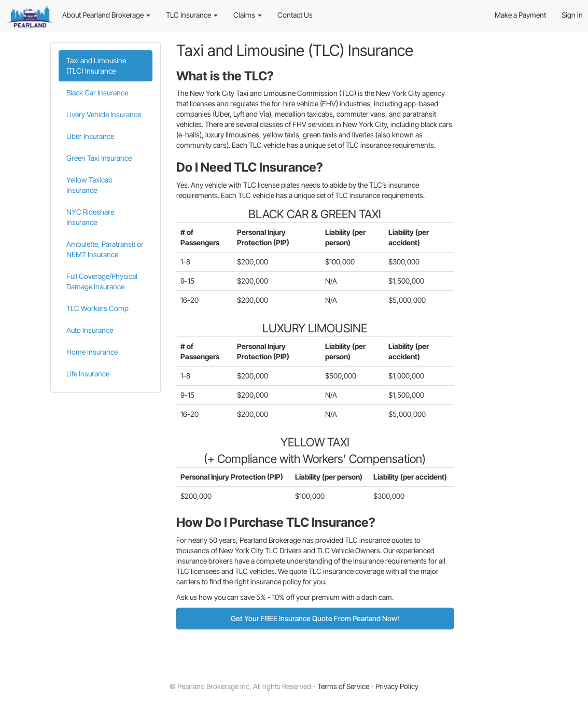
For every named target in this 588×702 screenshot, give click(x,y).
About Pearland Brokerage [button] (106, 15)
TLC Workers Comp (97, 308)
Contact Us (295, 15)
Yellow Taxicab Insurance (89, 185)
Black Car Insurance (97, 93)
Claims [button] (248, 15)
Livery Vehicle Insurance (104, 114)
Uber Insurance (90, 136)
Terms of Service (343, 686)
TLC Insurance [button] (192, 15)
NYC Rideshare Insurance (90, 217)
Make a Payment (520, 15)
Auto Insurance (90, 330)
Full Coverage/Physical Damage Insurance (102, 281)
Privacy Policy (397, 686)
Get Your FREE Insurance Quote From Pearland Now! (315, 618)
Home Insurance (92, 352)
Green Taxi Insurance (99, 158)
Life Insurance (88, 374)
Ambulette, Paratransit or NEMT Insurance (105, 249)
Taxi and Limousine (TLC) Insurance (96, 66)
